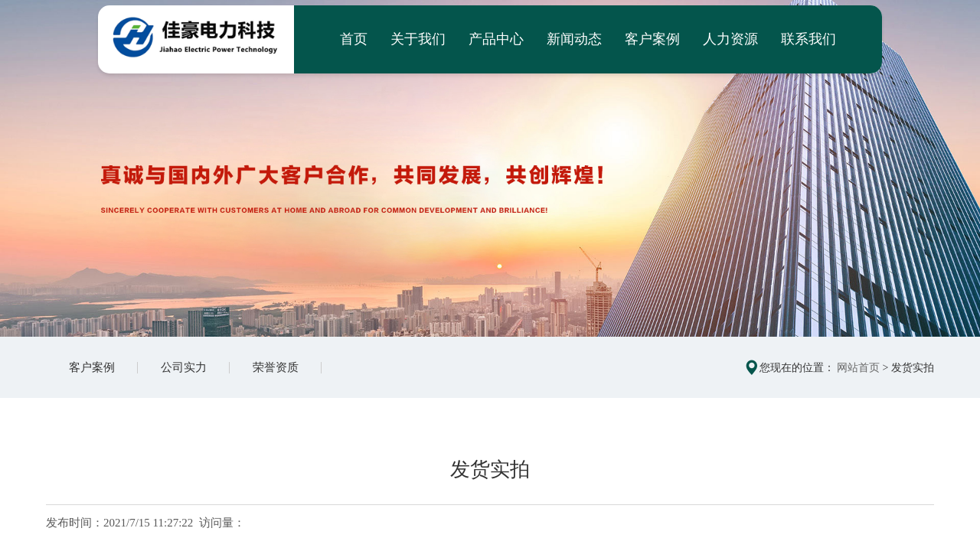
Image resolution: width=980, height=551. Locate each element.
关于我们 (418, 39)
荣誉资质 (276, 367)
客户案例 (652, 39)
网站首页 (858, 368)
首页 (354, 39)
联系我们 (808, 39)
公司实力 (184, 367)
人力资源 (730, 39)
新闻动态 (574, 39)
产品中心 (496, 39)
